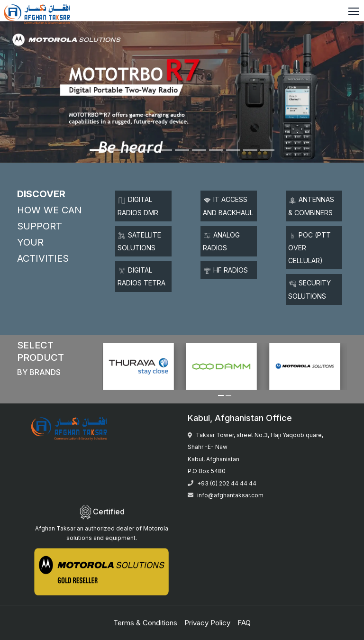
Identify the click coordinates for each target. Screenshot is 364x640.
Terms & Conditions (145, 623)
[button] (221, 395)
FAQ (244, 623)
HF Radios (226, 270)
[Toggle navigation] (355, 12)
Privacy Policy (207, 623)
